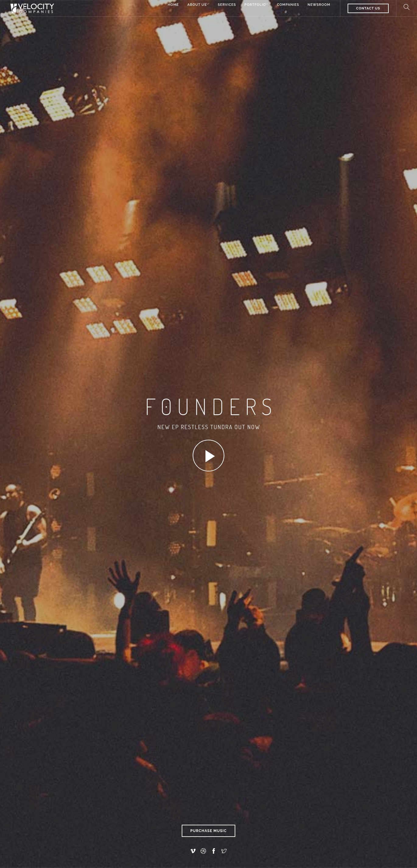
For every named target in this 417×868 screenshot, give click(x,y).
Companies (287, 5)
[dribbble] (203, 851)
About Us (186, 5)
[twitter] (224, 851)
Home (161, 5)
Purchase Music (208, 831)
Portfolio (250, 5)
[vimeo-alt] (193, 851)
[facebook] (214, 851)
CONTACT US (368, 8)
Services (220, 5)
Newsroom (319, 5)
